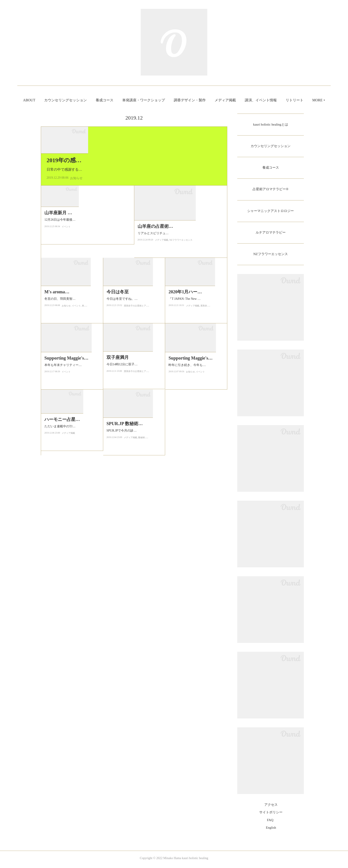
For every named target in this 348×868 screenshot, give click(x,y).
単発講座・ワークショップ (157, 100)
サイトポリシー (271, 815)
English (271, 830)
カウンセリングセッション (79, 100)
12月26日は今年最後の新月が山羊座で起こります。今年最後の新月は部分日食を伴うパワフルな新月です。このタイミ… (86, 339)
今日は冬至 (118, 394)
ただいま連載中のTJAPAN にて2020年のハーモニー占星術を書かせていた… (71, 556)
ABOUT (43, 100)
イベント (66, 348)
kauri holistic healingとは (270, 125)
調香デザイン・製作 (203, 100)
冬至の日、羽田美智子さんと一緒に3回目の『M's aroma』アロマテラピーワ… (72, 411)
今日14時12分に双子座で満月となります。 (133, 477)
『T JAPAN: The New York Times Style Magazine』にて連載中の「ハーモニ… (195, 411)
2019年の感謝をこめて (76, 238)
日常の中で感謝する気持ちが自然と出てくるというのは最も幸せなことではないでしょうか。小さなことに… (134, 247)
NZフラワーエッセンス (181, 348)
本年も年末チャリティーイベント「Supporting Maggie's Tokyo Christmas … (72, 484)
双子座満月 (118, 467)
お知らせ (76, 256)
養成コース (118, 100)
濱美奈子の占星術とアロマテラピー (142, 414)
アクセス (271, 807)
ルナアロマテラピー (271, 234)
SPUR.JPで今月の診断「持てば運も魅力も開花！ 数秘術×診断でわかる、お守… (134, 556)
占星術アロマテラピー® (271, 190)
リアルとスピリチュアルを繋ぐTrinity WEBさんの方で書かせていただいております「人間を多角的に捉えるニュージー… (180, 339)
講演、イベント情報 (274, 100)
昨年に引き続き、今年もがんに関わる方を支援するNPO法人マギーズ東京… (195, 484)
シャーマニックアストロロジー (271, 212)
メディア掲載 (239, 100)
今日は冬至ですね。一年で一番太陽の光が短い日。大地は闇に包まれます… (133, 404)
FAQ (270, 823)
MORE (304, 100)
